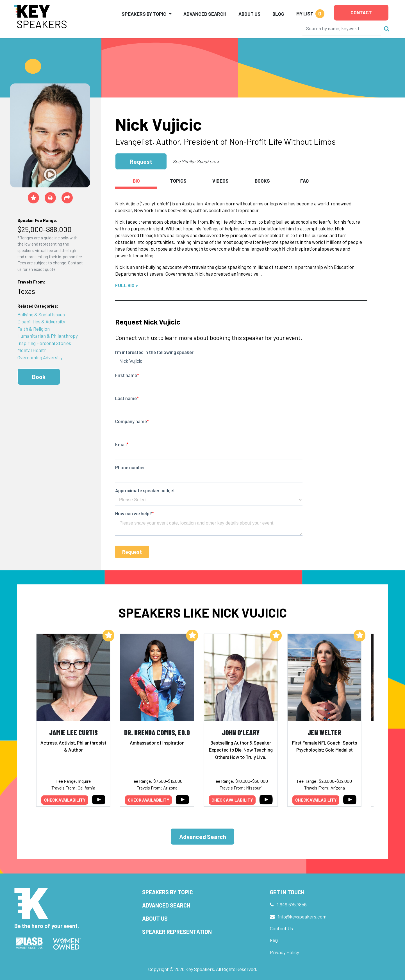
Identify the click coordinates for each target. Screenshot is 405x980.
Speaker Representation (177, 932)
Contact (361, 12)
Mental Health (32, 350)
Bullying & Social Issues (41, 314)
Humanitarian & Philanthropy (48, 336)
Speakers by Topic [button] (144, 14)
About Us (250, 14)
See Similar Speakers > (196, 161)
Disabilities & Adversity (41, 321)
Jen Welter (324, 732)
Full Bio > (127, 285)
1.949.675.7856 (292, 904)
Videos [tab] (220, 181)
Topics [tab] (178, 181)
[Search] (342, 28)
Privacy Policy (285, 952)
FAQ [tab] (304, 181)
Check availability (65, 800)
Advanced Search (205, 14)
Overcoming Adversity (40, 357)
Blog (278, 14)
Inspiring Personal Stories (44, 343)
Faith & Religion (34, 329)
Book (39, 377)
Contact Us (281, 928)
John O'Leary (241, 732)
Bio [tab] (136, 181)
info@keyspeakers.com (302, 917)
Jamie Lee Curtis (73, 732)
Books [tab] (262, 181)
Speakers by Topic (168, 892)
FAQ (274, 940)
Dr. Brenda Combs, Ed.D (157, 732)
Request (141, 161)
